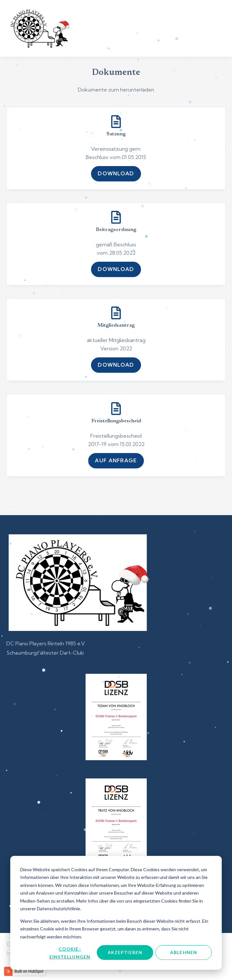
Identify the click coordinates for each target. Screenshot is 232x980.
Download (116, 173)
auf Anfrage (116, 460)
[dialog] (116, 913)
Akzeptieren (125, 952)
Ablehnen (184, 952)
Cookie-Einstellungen (70, 953)
